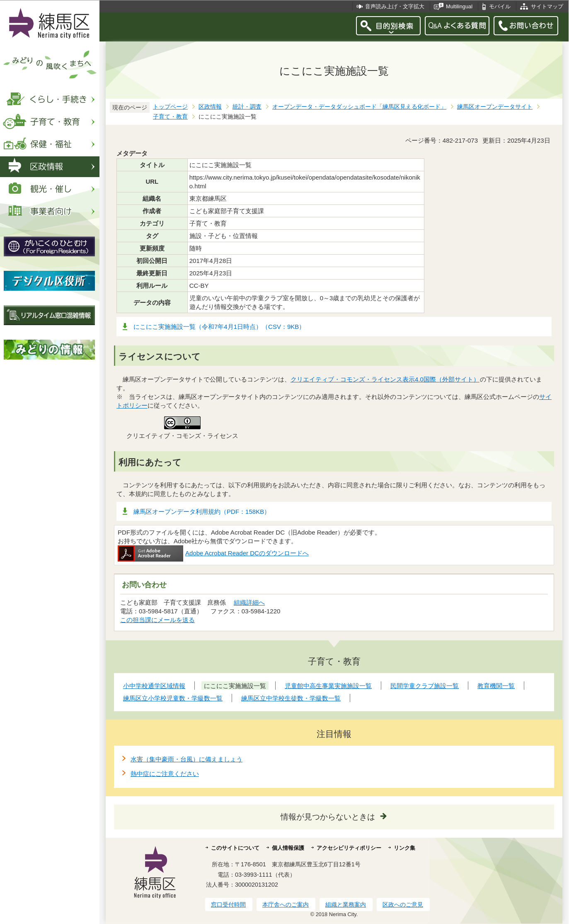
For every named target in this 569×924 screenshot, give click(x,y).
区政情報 (210, 107)
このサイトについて (235, 848)
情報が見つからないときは (328, 817)
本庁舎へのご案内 (286, 905)
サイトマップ (547, 6)
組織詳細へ (249, 602)
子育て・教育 (170, 117)
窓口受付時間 (228, 905)
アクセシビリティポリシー (349, 848)
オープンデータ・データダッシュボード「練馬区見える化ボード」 (359, 107)
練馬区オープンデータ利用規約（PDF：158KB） (202, 512)
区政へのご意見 (403, 905)
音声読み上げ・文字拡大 (395, 6)
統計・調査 (247, 107)
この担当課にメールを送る (157, 620)
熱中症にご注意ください (165, 774)
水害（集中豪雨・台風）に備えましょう (186, 759)
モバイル (500, 6)
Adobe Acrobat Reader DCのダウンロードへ (213, 553)
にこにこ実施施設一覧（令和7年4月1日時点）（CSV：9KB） (219, 327)
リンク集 (404, 848)
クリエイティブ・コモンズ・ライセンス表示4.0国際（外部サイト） (385, 379)
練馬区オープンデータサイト (495, 107)
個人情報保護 (288, 848)
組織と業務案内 (346, 905)
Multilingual (459, 6)
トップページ (170, 107)
